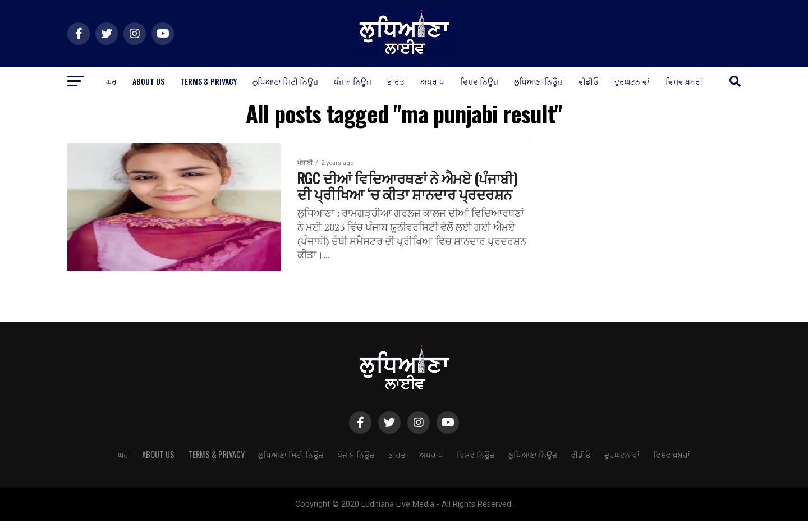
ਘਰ (111, 81)
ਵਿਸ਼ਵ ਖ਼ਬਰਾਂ (684, 81)
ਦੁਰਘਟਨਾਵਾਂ (632, 81)
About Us (148, 81)
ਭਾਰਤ (396, 81)
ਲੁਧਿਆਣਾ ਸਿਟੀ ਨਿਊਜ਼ (285, 81)
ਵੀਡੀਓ (589, 81)
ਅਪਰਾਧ (432, 81)
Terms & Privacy (208, 81)
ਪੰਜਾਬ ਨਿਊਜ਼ (353, 81)
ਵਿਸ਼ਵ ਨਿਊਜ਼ (479, 81)
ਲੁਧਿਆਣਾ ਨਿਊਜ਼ (538, 81)
